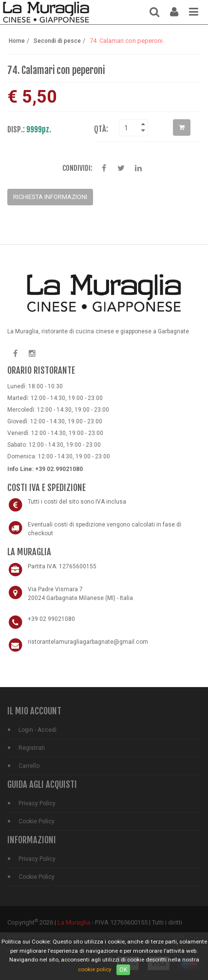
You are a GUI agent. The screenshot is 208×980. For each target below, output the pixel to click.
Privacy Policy (37, 803)
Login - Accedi (38, 730)
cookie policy (95, 969)
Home (17, 41)
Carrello (29, 766)
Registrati (32, 748)
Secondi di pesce (57, 41)
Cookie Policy (37, 821)
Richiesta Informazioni (50, 197)
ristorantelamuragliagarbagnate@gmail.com (88, 642)
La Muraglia (74, 922)
